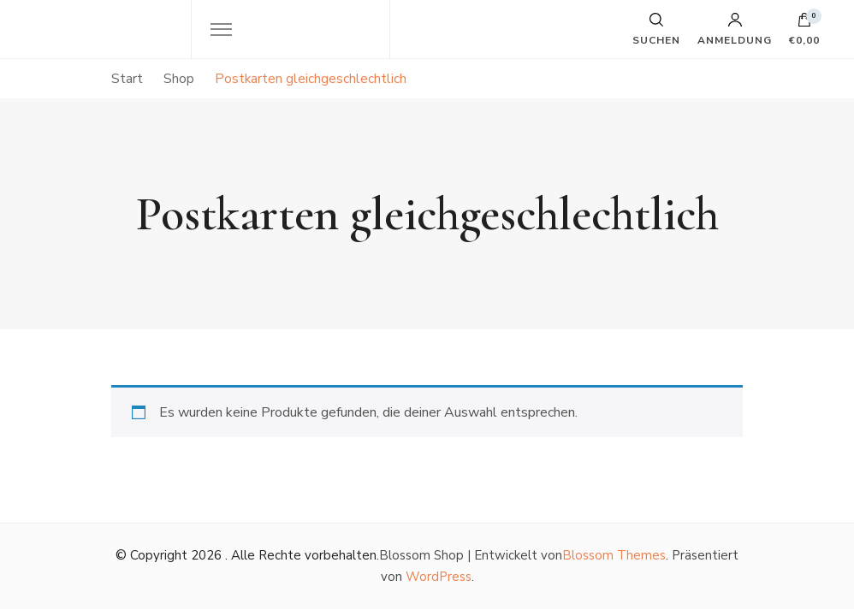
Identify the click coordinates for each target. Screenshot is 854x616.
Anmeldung (735, 29)
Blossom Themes (614, 555)
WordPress (439, 577)
